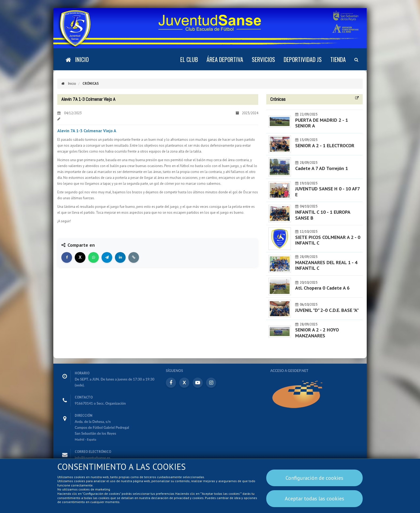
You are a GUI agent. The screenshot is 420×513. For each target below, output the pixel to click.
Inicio (69, 84)
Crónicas (90, 84)
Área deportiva (225, 59)
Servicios (263, 59)
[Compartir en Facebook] (67, 257)
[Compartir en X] (80, 257)
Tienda (338, 59)
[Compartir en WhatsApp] (93, 257)
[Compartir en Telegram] (107, 257)
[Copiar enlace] (134, 257)
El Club (189, 59)
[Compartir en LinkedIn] (120, 257)
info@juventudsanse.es (93, 458)
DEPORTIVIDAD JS (303, 59)
